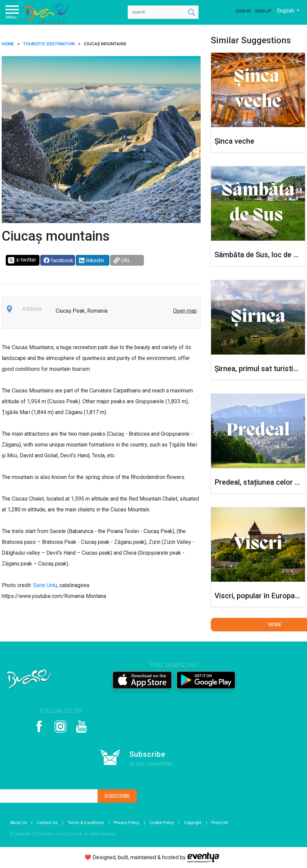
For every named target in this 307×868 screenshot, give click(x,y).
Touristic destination (49, 44)
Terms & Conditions (86, 823)
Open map (185, 311)
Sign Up (263, 11)
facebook (58, 260)
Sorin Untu (45, 585)
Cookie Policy (162, 823)
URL (122, 260)
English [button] (286, 11)
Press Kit (220, 823)
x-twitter (22, 260)
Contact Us (47, 823)
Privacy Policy (127, 823)
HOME (8, 44)
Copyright (193, 823)
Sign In (243, 11)
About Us (19, 823)
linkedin (92, 260)
